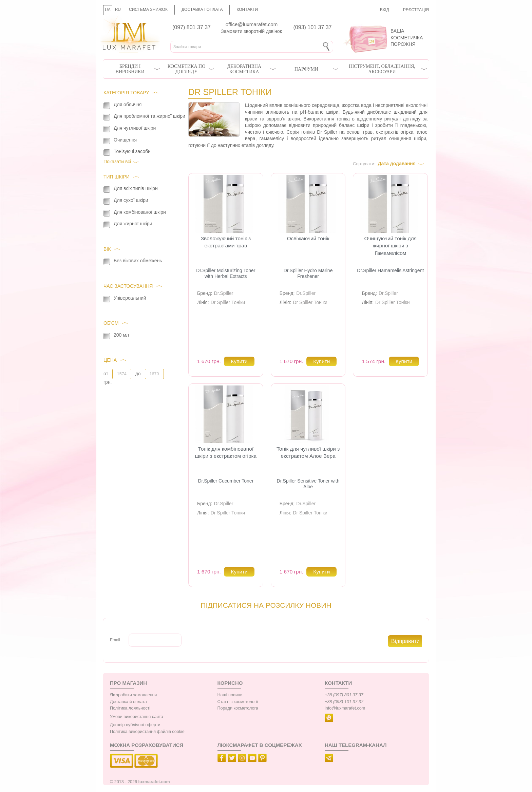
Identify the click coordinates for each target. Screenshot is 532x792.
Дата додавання (397, 164)
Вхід (385, 10)
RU (118, 10)
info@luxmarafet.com (345, 708)
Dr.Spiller (224, 293)
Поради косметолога (238, 708)
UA (108, 10)
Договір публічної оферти (135, 725)
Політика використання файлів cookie (147, 732)
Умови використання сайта (137, 717)
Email (115, 640)
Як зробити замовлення (133, 695)
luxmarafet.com (154, 782)
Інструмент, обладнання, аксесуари (382, 69)
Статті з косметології (238, 702)
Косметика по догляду (186, 69)
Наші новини (230, 695)
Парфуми (306, 69)
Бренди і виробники (130, 69)
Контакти (247, 10)
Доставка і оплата (202, 10)
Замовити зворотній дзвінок (251, 31)
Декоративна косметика (244, 69)
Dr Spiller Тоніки (228, 302)
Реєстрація (416, 10)
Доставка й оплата (128, 702)
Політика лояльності (130, 708)
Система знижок (148, 10)
